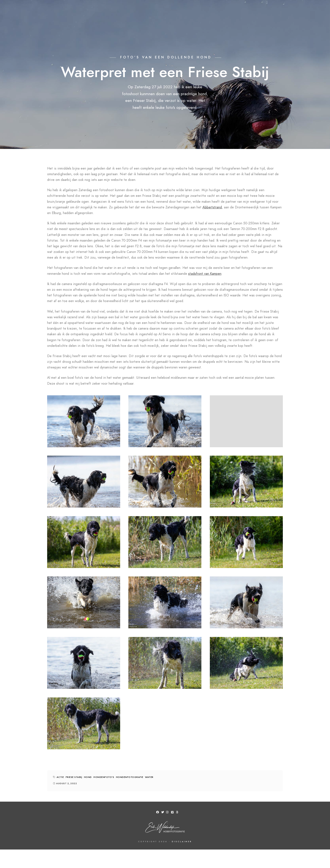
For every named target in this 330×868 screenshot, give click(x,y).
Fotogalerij (69, 11)
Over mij (203, 11)
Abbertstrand (212, 207)
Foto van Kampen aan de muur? (113, 11)
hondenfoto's (104, 777)
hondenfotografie (130, 777)
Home (47, 11)
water (149, 777)
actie (60, 777)
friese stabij (74, 777)
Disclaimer (182, 842)
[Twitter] (163, 813)
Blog (267, 11)
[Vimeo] (173, 813)
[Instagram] (168, 813)
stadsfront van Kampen (205, 274)
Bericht (286, 11)
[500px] (178, 813)
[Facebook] (158, 813)
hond (88, 777)
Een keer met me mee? (236, 11)
